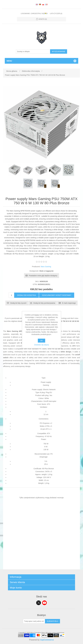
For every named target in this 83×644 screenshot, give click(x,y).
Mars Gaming (46, 267)
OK (41, 341)
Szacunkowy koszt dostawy (57, 295)
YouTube (44, 603)
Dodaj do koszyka (27, 295)
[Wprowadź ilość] (11, 295)
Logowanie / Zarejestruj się (34, 14)
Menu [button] (9, 61)
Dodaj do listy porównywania (44, 303)
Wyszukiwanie (59, 51)
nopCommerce (47, 640)
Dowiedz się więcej (41, 345)
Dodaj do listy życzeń (18, 303)
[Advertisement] (41, 552)
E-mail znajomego (69, 303)
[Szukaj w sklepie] (33, 51)
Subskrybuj (52, 621)
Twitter (39, 603)
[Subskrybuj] (34, 621)
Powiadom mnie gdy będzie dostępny (43, 276)
